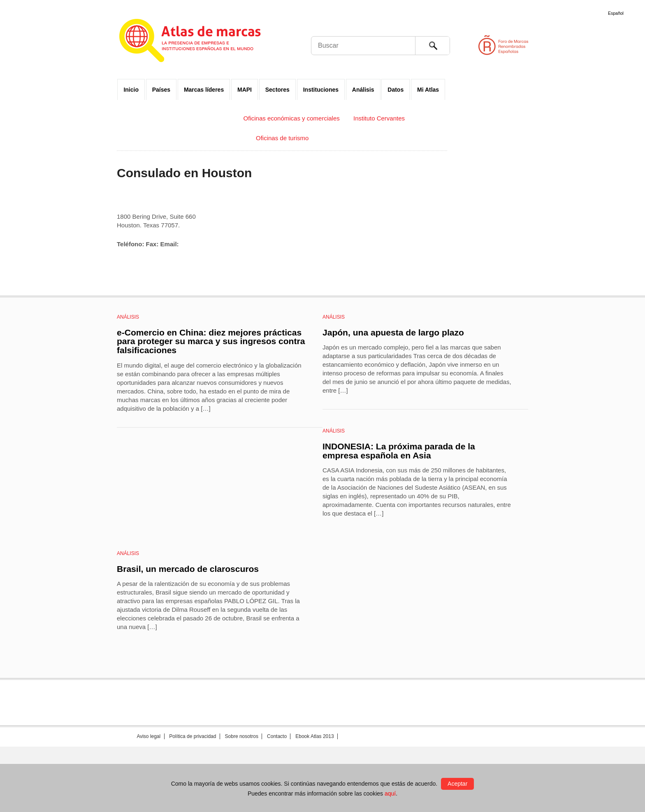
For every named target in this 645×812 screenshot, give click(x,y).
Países (161, 90)
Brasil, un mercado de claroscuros (188, 569)
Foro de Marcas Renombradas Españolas (610, 45)
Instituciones (321, 90)
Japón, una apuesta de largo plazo (393, 332)
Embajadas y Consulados (195, 118)
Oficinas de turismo (282, 138)
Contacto (277, 736)
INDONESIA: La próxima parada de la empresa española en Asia (399, 451)
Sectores (277, 90)
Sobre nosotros (242, 736)
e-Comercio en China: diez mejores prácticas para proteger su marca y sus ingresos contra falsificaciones (211, 341)
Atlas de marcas (200, 42)
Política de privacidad (193, 736)
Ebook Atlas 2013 (314, 736)
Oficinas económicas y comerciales (292, 118)
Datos (396, 90)
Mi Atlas (428, 90)
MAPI (245, 90)
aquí (390, 793)
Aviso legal (148, 736)
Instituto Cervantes (379, 118)
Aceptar (457, 784)
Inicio (131, 90)
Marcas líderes (204, 90)
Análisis (363, 90)
